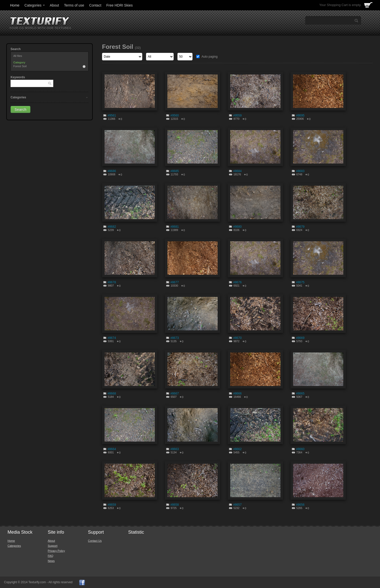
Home (15, 5)
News (51, 561)
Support (53, 546)
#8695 (300, 115)
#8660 (300, 449)
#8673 (175, 338)
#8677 (175, 282)
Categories (35, 5)
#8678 (112, 282)
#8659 (112, 505)
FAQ (51, 556)
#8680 (237, 227)
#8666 (237, 394)
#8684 (237, 171)
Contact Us (95, 541)
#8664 (112, 449)
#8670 (237, 338)
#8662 (237, 449)
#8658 (175, 505)
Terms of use (74, 5)
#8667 (175, 394)
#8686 (112, 171)
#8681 (175, 227)
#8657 (237, 505)
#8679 (300, 227)
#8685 (175, 171)
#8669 (300, 338)
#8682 (112, 227)
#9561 (112, 115)
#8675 (300, 282)
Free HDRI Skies (120, 5)
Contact (95, 5)
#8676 (237, 282)
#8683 (300, 171)
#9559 (237, 115)
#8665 (300, 394)
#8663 (175, 449)
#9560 (175, 115)
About (54, 5)
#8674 (112, 338)
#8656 (300, 505)
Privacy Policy (56, 551)
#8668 (112, 394)
